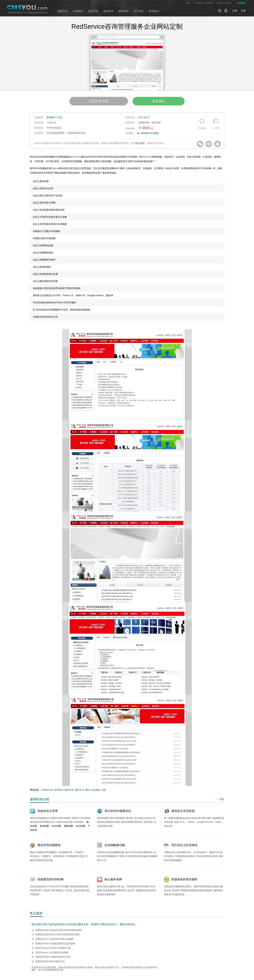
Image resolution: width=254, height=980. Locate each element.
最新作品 (63, 11)
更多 (220, 799)
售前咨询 (199, 3)
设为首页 (227, 3)
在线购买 (78, 11)
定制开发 (93, 11)
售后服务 (209, 3)
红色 (60, 117)
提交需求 (140, 143)
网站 (87, 790)
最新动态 (124, 11)
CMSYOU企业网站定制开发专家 (28, 9)
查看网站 (159, 101)
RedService (47, 790)
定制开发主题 (99, 101)
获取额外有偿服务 (150, 133)
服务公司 (79, 790)
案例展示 (108, 11)
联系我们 (154, 11)
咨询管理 (59, 790)
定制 (104, 790)
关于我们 (139, 11)
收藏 (219, 3)
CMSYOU (76, 157)
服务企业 (69, 790)
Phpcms (146, 157)
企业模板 (95, 790)
